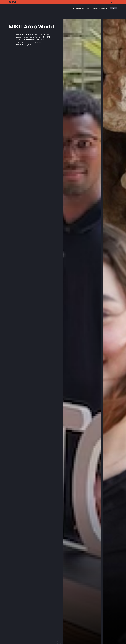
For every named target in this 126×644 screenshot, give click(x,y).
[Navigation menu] (116, 2)
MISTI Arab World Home (80, 8)
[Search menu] (112, 2)
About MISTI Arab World (99, 8)
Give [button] (114, 8)
